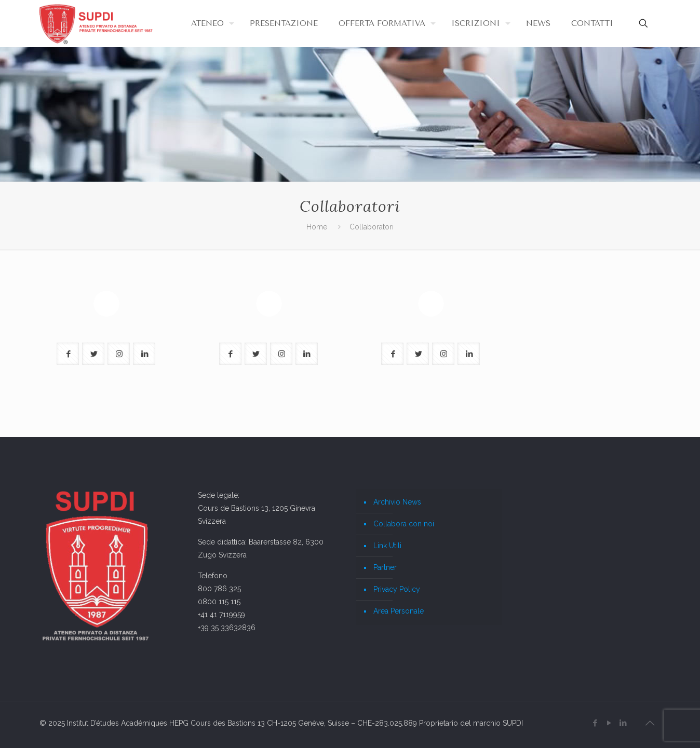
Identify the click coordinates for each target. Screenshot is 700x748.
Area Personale (399, 611)
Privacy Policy (397, 589)
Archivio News (397, 502)
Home (317, 227)
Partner (385, 567)
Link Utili (387, 546)
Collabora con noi (404, 524)
